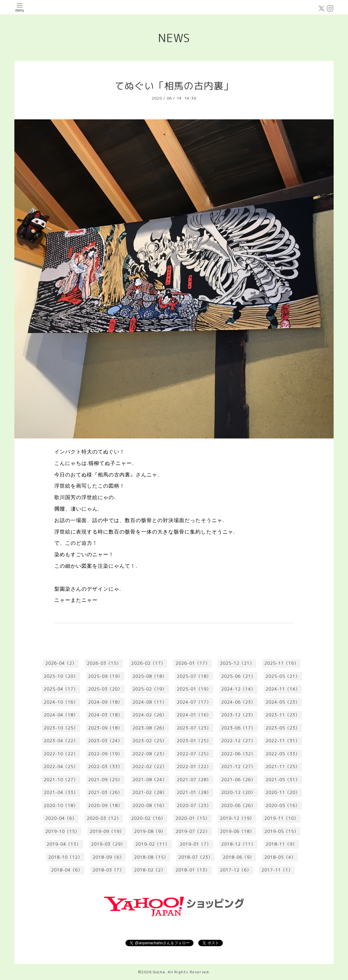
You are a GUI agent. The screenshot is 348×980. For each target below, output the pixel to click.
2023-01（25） (194, 741)
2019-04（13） (64, 844)
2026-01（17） (193, 663)
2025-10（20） (61, 676)
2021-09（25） (105, 780)
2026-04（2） (61, 663)
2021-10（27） (61, 780)
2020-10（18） (61, 805)
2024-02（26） (150, 715)
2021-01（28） (194, 792)
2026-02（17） (148, 663)
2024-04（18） (61, 715)
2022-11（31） (283, 741)
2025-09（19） (105, 676)
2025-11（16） (281, 663)
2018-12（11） (238, 844)
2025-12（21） (237, 663)
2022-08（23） (150, 754)
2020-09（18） (105, 805)
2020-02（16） (148, 818)
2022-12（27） (238, 741)
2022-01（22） (194, 767)
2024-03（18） (105, 715)
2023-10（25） (61, 728)
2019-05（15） (281, 831)
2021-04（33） (61, 792)
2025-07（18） (194, 676)
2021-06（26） (238, 780)
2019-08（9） (150, 831)
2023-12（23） (238, 715)
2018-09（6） (108, 857)
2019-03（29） (108, 844)
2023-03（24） (105, 741)
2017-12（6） (236, 870)
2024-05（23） (283, 702)
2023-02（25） (150, 741)
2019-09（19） (107, 831)
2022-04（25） (61, 767)
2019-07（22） (193, 831)
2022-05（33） (283, 754)
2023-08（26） (150, 728)
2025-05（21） (283, 676)
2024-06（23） (238, 702)
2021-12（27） (238, 767)
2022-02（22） (150, 767)
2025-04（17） (61, 689)
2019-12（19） (237, 818)
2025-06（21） (238, 676)
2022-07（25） (194, 754)
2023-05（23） (283, 728)
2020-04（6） (61, 818)
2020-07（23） (194, 805)
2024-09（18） (105, 702)
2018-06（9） (238, 857)
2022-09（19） (105, 754)
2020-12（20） (238, 792)
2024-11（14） (283, 689)
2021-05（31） (283, 780)
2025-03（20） (105, 689)
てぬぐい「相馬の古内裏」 (174, 86)
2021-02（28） (150, 792)
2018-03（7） (108, 870)
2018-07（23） (196, 857)
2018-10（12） (65, 857)
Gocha (159, 972)
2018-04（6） (67, 870)
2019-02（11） (152, 844)
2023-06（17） (238, 728)
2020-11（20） (283, 792)
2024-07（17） (194, 702)
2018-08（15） (151, 857)
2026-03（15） (104, 663)
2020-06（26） (238, 805)
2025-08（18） (150, 676)
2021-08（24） (150, 780)
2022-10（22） (61, 754)
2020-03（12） (104, 818)
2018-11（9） (281, 844)
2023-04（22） (61, 741)
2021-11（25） (283, 767)
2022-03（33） (105, 767)
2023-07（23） (194, 728)
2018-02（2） (150, 870)
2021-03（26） (105, 792)
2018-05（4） (280, 857)
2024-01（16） (194, 715)
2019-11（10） (281, 818)
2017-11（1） (277, 870)
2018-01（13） (193, 870)
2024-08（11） (150, 702)
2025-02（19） (150, 689)
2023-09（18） (105, 728)
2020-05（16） (283, 805)
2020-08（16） (150, 805)
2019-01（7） (195, 844)
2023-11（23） (283, 715)
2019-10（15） (62, 831)
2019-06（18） (237, 831)
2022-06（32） (238, 754)
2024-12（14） (238, 689)
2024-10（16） (61, 702)
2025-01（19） (194, 689)
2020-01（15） (193, 818)
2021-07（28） (194, 780)
